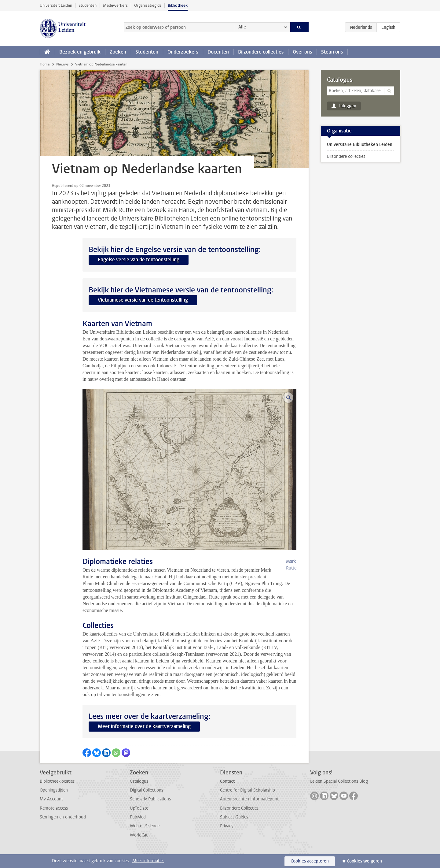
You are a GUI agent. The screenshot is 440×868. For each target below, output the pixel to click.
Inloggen (348, 106)
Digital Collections (147, 804)
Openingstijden (54, 804)
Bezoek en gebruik (80, 52)
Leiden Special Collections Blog (339, 795)
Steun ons (332, 52)
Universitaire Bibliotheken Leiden (360, 145)
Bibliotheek (178, 5)
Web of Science (145, 839)
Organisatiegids (148, 5)
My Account (51, 812)
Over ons (302, 52)
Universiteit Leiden (56, 5)
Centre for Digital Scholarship (248, 804)
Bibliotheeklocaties (57, 795)
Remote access (54, 822)
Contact (227, 795)
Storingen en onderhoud (63, 831)
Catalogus (340, 80)
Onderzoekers (183, 52)
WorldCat (139, 849)
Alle (242, 27)
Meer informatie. (148, 861)
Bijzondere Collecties (239, 822)
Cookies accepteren (310, 861)
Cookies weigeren (364, 861)
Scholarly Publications (150, 812)
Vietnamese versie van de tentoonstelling (143, 300)
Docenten (218, 52)
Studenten (88, 5)
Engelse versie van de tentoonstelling (139, 260)
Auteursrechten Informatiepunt (249, 812)
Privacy (227, 839)
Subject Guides (234, 831)
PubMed (138, 831)
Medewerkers (115, 5)
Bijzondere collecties (261, 52)
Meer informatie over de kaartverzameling (144, 740)
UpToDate (139, 822)
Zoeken (118, 52)
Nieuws (62, 64)
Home (45, 64)
